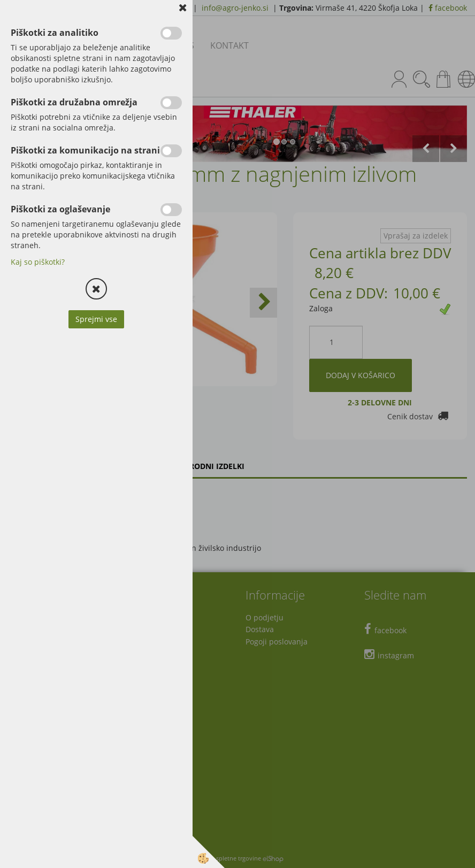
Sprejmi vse (96, 319)
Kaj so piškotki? (38, 262)
